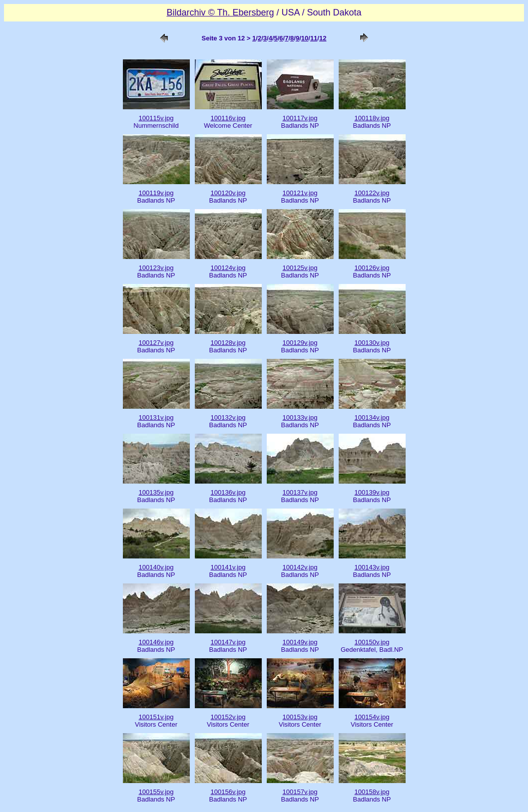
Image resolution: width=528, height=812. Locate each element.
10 (305, 38)
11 (314, 38)
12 (323, 38)
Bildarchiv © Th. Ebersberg (220, 12)
